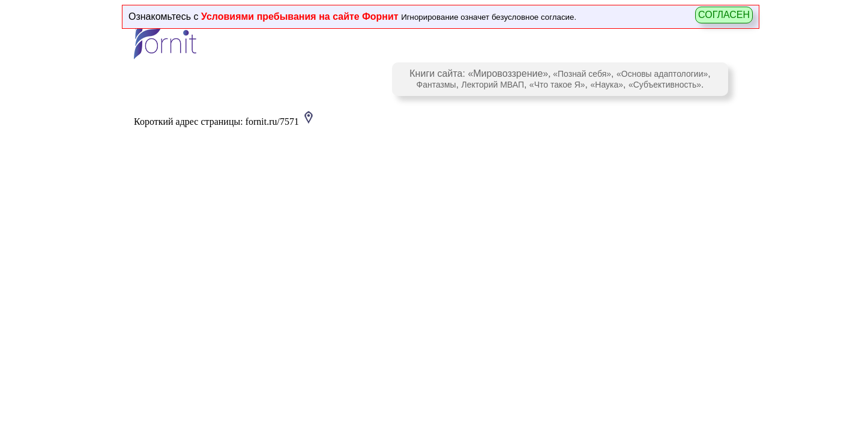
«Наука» (607, 85)
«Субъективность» (665, 85)
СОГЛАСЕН (724, 15)
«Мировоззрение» (508, 73)
